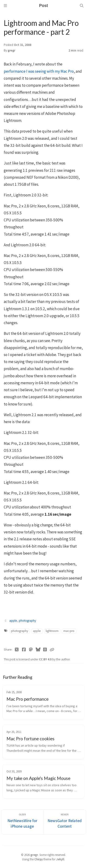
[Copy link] (52, 650)
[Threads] (45, 650)
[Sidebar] (5, 6)
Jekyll (60, 859)
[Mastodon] (31, 650)
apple (13, 621)
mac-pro (69, 631)
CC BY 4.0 (46, 659)
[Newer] (65, 822)
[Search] (82, 6)
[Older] (23, 822)
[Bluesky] (38, 650)
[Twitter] (17, 650)
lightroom (52, 631)
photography (27, 621)
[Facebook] (24, 650)
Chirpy (39, 859)
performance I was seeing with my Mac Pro (39, 71)
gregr (11, 50)
